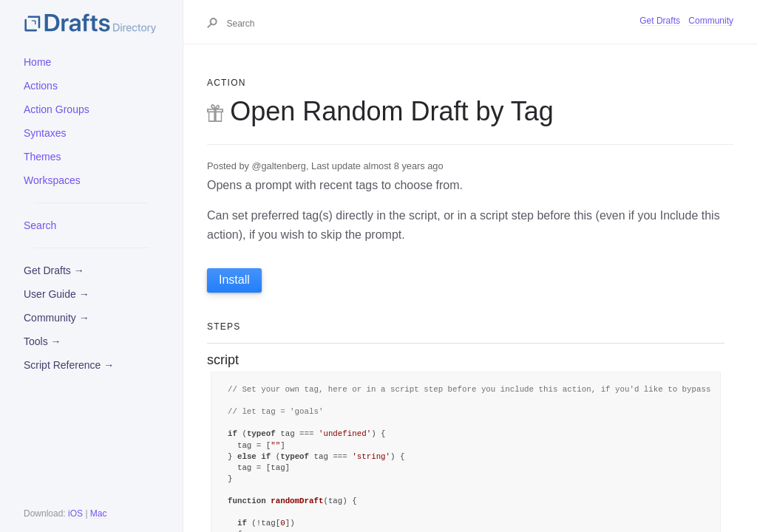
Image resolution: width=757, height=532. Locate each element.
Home (37, 62)
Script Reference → (69, 365)
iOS (75, 514)
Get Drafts (660, 21)
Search (40, 225)
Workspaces (52, 180)
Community (711, 21)
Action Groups (57, 109)
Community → (57, 318)
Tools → (43, 341)
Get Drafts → (54, 270)
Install (234, 280)
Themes (43, 157)
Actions (41, 86)
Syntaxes (45, 133)
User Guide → (57, 294)
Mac (99, 514)
